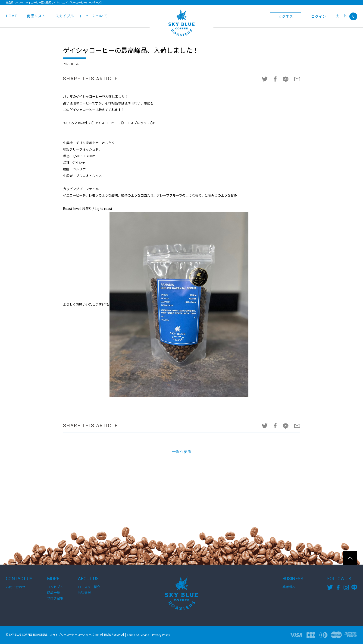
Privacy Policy (161, 635)
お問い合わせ (16, 587)
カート (347, 16)
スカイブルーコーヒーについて (81, 16)
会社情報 (84, 592)
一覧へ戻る (181, 451)
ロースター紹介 (89, 587)
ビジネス (285, 16)
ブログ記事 (55, 598)
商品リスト (36, 16)
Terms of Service (138, 635)
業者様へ (289, 587)
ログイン (319, 16)
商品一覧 (53, 592)
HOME (11, 16)
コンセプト (55, 587)
